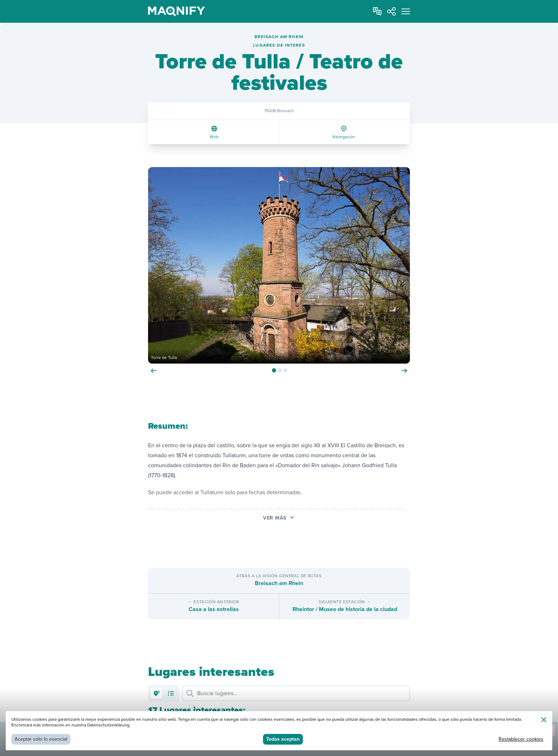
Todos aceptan (283, 739)
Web (214, 137)
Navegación (344, 137)
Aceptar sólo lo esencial (41, 739)
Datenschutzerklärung (108, 725)
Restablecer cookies (521, 739)
